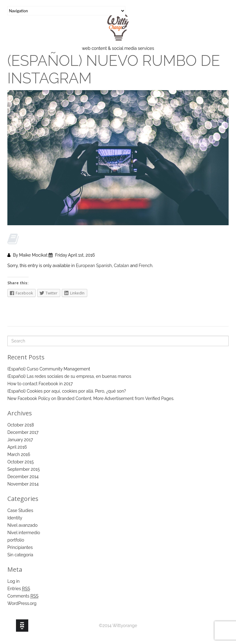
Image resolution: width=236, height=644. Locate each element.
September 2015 (24, 469)
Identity (15, 518)
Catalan (121, 266)
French (146, 266)
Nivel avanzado (22, 525)
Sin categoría (20, 555)
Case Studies (20, 510)
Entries (19, 589)
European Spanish (94, 266)
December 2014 (23, 477)
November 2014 (23, 484)
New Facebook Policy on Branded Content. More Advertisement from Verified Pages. (91, 398)
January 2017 (20, 440)
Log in (14, 581)
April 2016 (17, 447)
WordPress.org (22, 603)
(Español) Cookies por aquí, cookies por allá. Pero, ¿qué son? (67, 391)
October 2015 (21, 462)
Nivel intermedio (24, 533)
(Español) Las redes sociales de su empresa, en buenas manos (69, 376)
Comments (23, 596)
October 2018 (21, 425)
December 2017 (23, 432)
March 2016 (19, 454)
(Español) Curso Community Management (49, 369)
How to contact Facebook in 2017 (40, 384)
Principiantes (20, 547)
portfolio (16, 540)
